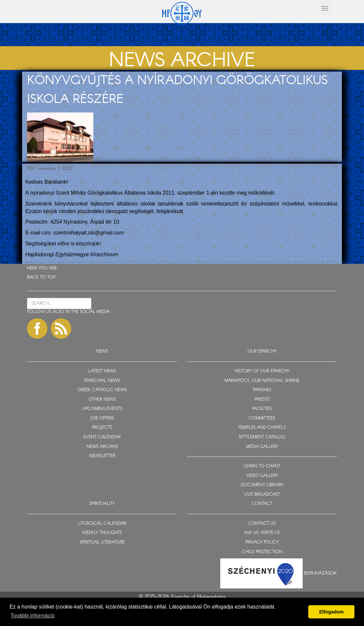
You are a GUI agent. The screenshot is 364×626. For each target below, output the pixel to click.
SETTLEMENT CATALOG (262, 437)
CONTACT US (262, 524)
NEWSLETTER (102, 456)
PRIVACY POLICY (262, 542)
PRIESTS (262, 400)
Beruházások (320, 573)
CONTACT (262, 504)
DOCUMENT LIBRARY (262, 485)
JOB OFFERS (102, 418)
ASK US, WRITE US (262, 533)
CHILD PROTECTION (262, 552)
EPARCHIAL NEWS (102, 381)
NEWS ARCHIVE (102, 447)
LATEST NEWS (102, 371)
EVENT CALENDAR (102, 437)
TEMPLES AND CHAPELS (262, 428)
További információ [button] (32, 616)
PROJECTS (102, 428)
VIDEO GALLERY (262, 476)
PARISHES (262, 390)
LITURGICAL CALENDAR (102, 524)
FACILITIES (262, 409)
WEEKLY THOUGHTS (102, 533)
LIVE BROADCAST (262, 495)
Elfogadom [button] (331, 612)
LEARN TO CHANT (262, 466)
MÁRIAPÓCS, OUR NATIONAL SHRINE (262, 381)
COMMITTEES (262, 418)
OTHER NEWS (102, 400)
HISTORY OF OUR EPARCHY (262, 371)
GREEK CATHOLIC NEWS (102, 390)
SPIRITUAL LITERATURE (102, 542)
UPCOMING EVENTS (102, 409)
